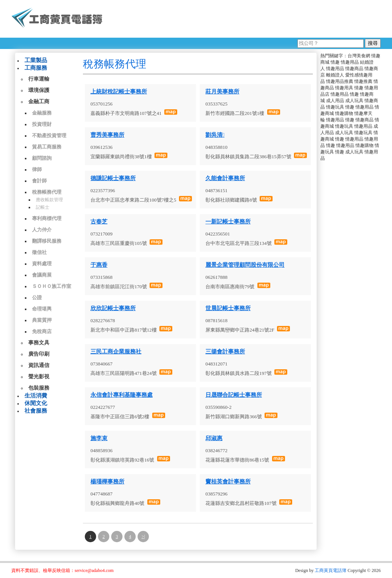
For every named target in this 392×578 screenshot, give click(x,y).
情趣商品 (354, 69)
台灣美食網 (359, 56)
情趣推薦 (363, 81)
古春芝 (99, 222)
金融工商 (39, 102)
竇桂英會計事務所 (228, 482)
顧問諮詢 (42, 158)
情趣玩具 (335, 107)
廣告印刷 (39, 354)
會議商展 (42, 275)
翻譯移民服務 (47, 241)
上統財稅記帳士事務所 (119, 92)
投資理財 (42, 124)
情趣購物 (344, 113)
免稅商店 (42, 331)
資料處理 (42, 264)
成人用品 (335, 101)
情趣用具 (344, 88)
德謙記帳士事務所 (113, 178)
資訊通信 (39, 365)
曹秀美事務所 (107, 135)
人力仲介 (42, 230)
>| (143, 537)
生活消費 (36, 396)
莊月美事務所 (222, 92)
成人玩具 (354, 101)
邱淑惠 (214, 438)
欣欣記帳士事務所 (113, 308)
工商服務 (36, 68)
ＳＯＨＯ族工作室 (52, 286)
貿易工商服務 (47, 147)
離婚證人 (335, 75)
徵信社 (39, 252)
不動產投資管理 (49, 135)
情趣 (335, 62)
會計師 (39, 181)
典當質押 (42, 320)
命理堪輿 (42, 309)
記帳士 (43, 207)
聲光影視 (39, 377)
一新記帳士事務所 (228, 222)
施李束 (99, 438)
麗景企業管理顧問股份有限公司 (245, 265)
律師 (37, 169)
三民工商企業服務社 (116, 352)
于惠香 (99, 265)
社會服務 (36, 411)
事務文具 (39, 343)
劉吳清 (215, 135)
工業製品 (36, 60)
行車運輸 (39, 79)
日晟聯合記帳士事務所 (234, 395)
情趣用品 (350, 62)
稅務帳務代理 (47, 192)
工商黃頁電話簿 (331, 570)
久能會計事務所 (225, 178)
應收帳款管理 (49, 200)
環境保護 (39, 90)
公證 (37, 297)
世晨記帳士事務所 (228, 308)
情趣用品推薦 (340, 81)
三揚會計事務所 (225, 352)
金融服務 (42, 113)
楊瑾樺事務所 (107, 482)
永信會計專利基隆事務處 (122, 395)
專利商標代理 (47, 218)
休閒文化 (36, 403)
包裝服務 (39, 388)
